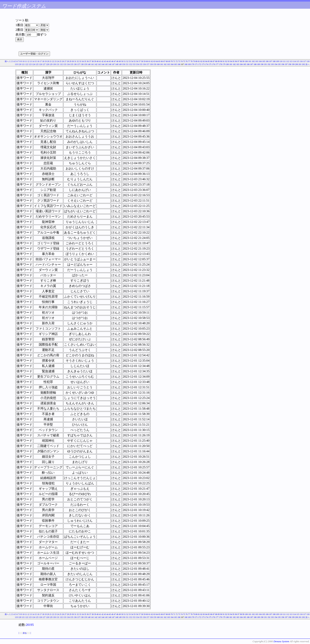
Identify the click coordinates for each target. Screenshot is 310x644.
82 (201, 61)
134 (68, 64)
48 (117, 61)
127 (44, 64)
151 (127, 64)
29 (70, 61)
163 (169, 64)
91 (224, 61)
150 (124, 64)
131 (58, 64)
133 (65, 64)
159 (155, 64)
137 (79, 64)
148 (117, 64)
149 (120, 64)
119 (16, 64)
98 (241, 61)
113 (291, 61)
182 (234, 64)
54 (132, 61)
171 (196, 64)
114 (294, 61)
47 (115, 61)
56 (137, 61)
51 (125, 61)
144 (103, 64)
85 (209, 61)
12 (28, 61)
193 (272, 64)
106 (267, 61)
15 (36, 61)
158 (151, 64)
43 (105, 61)
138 (82, 64)
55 (135, 61)
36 (88, 61)
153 (134, 64)
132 (61, 64)
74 (182, 61)
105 (264, 61)
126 (41, 64)
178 (221, 64)
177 (217, 64)
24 (58, 61)
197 (286, 64)
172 (200, 64)
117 (305, 61)
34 (83, 61)
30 (73, 61)
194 (276, 64)
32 (78, 61)
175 (210, 64)
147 (113, 64)
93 (229, 61)
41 (100, 61)
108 (274, 61)
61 (149, 61)
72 (177, 61)
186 (248, 64)
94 (231, 61)
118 (308, 61)
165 (175, 64)
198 (290, 64)
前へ (7, 61)
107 (271, 61)
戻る (25, 633)
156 (144, 64)
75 (184, 61)
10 (24, 61)
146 (110, 64)
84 (206, 61)
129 (51, 64)
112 (288, 61)
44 (108, 61)
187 (252, 64)
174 (207, 64)
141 (92, 64)
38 (93, 61)
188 (255, 64)
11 (26, 61)
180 (227, 64)
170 (193, 64)
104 (260, 61)
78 (192, 61)
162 (165, 64)
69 (169, 61)
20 (48, 61)
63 (154, 61)
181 (231, 64)
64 (157, 61)
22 (53, 61)
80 (197, 61)
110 (281, 61)
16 (38, 61)
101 (250, 61)
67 (164, 61)
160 (158, 64)
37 (90, 61)
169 (189, 64)
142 (96, 64)
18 (43, 61)
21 (51, 61)
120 (20, 64)
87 (214, 61)
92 (226, 61)
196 (283, 64)
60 (147, 61)
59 (145, 61)
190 (262, 64)
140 (89, 64)
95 (233, 61)
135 (72, 64)
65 (159, 61)
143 (99, 64)
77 (189, 61)
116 (301, 61)
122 (27, 64)
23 (56, 61)
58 (142, 61)
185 (245, 64)
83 (204, 61)
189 (258, 64)
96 (236, 61)
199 (293, 64)
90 (221, 61)
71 (174, 61)
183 (238, 64)
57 (140, 61)
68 (167, 61)
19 (46, 61)
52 (127, 61)
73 (179, 61)
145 (106, 64)
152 (131, 64)
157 (148, 64)
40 (98, 61)
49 (120, 61)
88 (216, 61)
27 (65, 61)
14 (33, 61)
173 (203, 64)
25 (60, 61)
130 (54, 64)
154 (138, 64)
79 (194, 61)
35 (85, 61)
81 (199, 61)
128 (48, 64)
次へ (307, 64)
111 (284, 61)
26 (63, 61)
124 (34, 64)
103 (257, 61)
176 (214, 64)
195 (279, 64)
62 (152, 61)
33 (80, 61)
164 (172, 64)
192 (269, 64)
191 (265, 64)
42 (103, 61)
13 (31, 61)
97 (238, 61)
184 (241, 64)
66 (162, 61)
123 (30, 64)
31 (75, 61)
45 (110, 61)
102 (253, 61)
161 (162, 64)
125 (37, 64)
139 (86, 64)
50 (122, 61)
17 (41, 61)
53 (130, 61)
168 (186, 64)
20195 (30, 625)
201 (300, 64)
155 (141, 64)
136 (75, 64)
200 (297, 64)
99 (243, 61)
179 (224, 64)
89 (219, 61)
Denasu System (281, 641)
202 (304, 64)
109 (277, 61)
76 (187, 61)
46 (112, 61)
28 (68, 61)
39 (95, 61)
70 (172, 61)
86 (211, 61)
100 (246, 61)
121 (23, 64)
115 (298, 61)
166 (179, 64)
